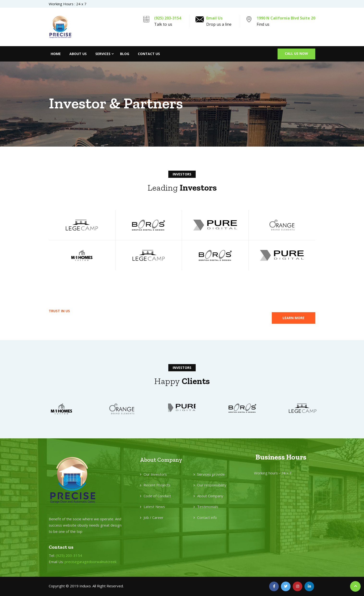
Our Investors (155, 474)
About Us (78, 54)
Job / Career (154, 517)
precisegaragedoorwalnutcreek (91, 562)
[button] (294, 318)
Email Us (214, 18)
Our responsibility (212, 485)
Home (56, 54)
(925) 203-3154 (168, 18)
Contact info (207, 517)
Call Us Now (296, 53)
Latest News (154, 507)
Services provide (211, 474)
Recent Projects (157, 485)
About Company (210, 496)
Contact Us (149, 54)
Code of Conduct (157, 496)
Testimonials (208, 507)
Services (103, 54)
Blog (125, 54)
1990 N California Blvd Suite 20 (286, 18)
